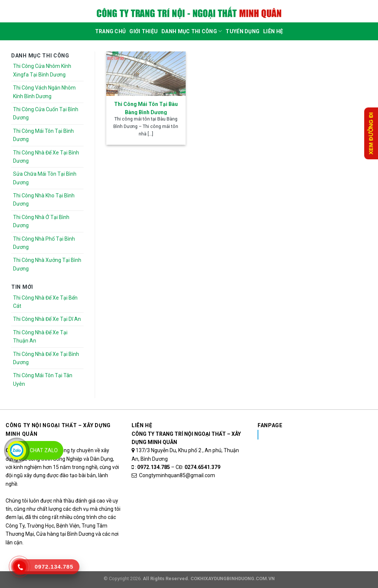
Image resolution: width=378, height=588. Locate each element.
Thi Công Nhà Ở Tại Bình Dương (41, 221)
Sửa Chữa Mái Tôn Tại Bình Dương (45, 178)
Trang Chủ (111, 31)
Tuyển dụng (242, 31)
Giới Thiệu (144, 31)
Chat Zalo (44, 450)
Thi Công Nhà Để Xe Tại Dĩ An (47, 319)
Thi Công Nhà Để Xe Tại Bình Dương (46, 157)
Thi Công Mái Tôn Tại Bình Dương (43, 135)
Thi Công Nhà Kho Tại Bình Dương (44, 200)
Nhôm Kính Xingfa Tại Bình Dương (317, 435)
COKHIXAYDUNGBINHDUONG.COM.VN (233, 578)
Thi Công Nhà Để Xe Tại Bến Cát (45, 302)
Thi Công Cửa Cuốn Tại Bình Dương (46, 113)
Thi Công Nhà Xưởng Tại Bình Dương (47, 264)
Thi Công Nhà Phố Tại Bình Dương (44, 243)
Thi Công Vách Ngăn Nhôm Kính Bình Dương (44, 92)
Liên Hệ (273, 31)
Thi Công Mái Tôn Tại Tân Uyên (43, 379)
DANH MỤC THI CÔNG (192, 31)
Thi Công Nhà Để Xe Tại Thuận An (40, 337)
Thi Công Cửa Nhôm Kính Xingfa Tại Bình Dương (42, 70)
